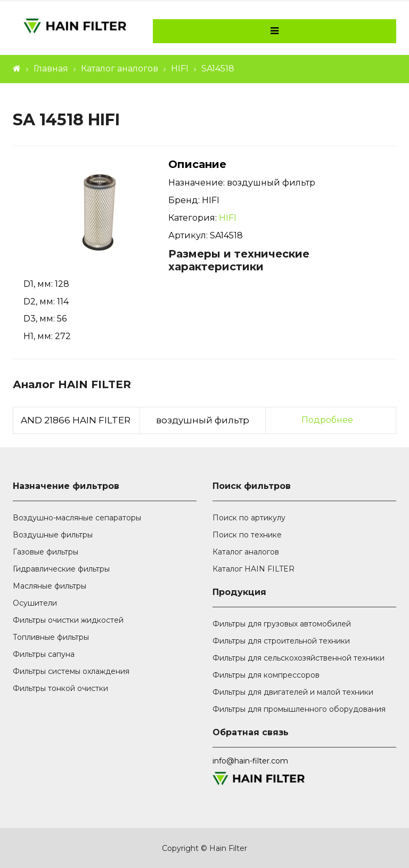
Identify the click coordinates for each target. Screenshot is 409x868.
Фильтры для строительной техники (281, 641)
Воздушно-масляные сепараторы (77, 518)
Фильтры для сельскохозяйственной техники (298, 658)
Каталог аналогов (120, 69)
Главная (51, 69)
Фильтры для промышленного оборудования (299, 709)
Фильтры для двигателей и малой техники (293, 692)
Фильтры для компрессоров (266, 675)
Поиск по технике (247, 535)
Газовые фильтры (46, 552)
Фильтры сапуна (44, 654)
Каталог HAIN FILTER (253, 569)
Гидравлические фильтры (61, 569)
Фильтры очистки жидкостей (68, 620)
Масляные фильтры (50, 586)
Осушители (35, 603)
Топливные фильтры (51, 637)
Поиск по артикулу (249, 518)
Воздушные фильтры (53, 535)
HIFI (180, 69)
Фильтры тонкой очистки (60, 688)
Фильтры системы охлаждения (71, 671)
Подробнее (327, 420)
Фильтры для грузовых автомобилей (282, 624)
